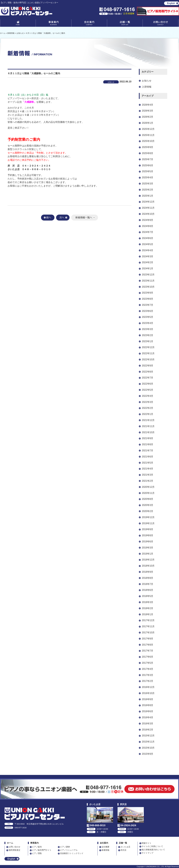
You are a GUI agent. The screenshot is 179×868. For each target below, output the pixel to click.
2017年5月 (148, 663)
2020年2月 (148, 511)
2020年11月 (148, 493)
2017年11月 (148, 626)
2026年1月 (148, 123)
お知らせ (147, 81)
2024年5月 (148, 244)
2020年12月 (148, 487)
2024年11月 (148, 208)
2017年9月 (148, 639)
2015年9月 (148, 754)
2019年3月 (148, 548)
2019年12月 (148, 517)
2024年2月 (148, 262)
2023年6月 (148, 311)
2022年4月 (148, 396)
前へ (48, 218)
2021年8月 (148, 444)
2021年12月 (148, 420)
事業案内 (54, 24)
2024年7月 (148, 232)
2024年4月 (148, 250)
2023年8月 (148, 299)
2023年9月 (148, 293)
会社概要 (105, 847)
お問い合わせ (161, 24)
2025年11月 (148, 135)
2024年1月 (148, 268)
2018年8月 (148, 578)
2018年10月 (148, 566)
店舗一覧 (125, 24)
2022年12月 (148, 347)
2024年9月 (148, 220)
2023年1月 (148, 341)
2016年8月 (148, 705)
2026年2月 (148, 117)
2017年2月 (148, 681)
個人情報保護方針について (153, 850)
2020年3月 (148, 505)
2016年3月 (148, 724)
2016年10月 (148, 693)
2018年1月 (148, 614)
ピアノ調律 (65, 847)
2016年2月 (148, 730)
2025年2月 (148, 190)
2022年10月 (148, 359)
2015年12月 (148, 736)
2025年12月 (148, 129)
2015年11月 (148, 742)
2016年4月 (148, 717)
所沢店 (123, 850)
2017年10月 (148, 633)
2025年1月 (148, 196)
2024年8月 (148, 226)
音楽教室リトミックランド (72, 853)
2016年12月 (148, 687)
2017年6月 (148, 657)
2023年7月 (148, 305)
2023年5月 (148, 317)
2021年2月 (148, 481)
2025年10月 (148, 141)
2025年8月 (148, 153)
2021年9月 (148, 438)
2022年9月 (148, 366)
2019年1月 (148, 554)
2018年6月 (148, 590)
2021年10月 (148, 432)
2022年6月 (148, 384)
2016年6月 (148, 711)
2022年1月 (148, 414)
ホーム (10, 843)
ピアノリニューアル (69, 850)
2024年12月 (148, 202)
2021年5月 (148, 463)
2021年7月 (148, 451)
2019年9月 (148, 529)
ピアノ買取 (37, 853)
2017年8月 (148, 645)
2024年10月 (148, 214)
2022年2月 (148, 408)
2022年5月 (148, 390)
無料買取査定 (14, 850)
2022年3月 (148, 402)
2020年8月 (148, 499)
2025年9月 (148, 147)
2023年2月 (148, 335)
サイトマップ (148, 853)
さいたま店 (125, 847)
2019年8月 (148, 535)
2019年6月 (148, 542)
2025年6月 (148, 165)
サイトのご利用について (152, 846)
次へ (63, 218)
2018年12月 (148, 560)
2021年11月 (148, 426)
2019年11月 (148, 523)
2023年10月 (148, 287)
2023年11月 (148, 281)
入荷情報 (147, 87)
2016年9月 (148, 699)
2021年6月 (148, 457)
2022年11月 (148, 353)
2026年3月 (148, 111)
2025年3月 (148, 184)
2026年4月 (148, 105)
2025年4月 (148, 177)
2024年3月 (148, 256)
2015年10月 (148, 748)
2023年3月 (148, 329)
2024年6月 (148, 238)
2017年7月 (148, 651)
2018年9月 (148, 572)
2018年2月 (148, 608)
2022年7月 (148, 378)
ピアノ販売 (37, 847)
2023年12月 (148, 275)
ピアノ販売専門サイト (42, 850)
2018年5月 (148, 596)
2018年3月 (148, 602)
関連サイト (147, 843)
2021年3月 (148, 475)
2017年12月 (148, 620)
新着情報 (105, 850)
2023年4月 (148, 323)
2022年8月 (148, 372)
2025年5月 (148, 171)
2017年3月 (148, 675)
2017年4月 (148, 669)
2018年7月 (148, 584)
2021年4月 (148, 469)
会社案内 (89, 24)
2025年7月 (148, 159)
